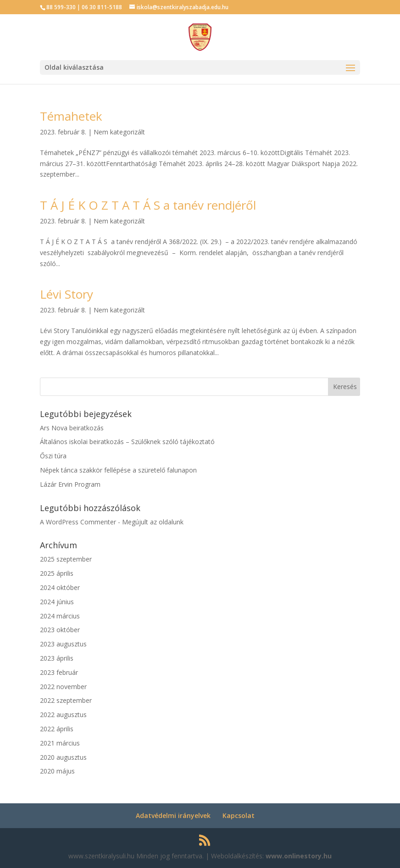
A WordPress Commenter (78, 522)
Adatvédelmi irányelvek (173, 815)
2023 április (57, 658)
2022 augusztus (63, 715)
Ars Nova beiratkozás (72, 428)
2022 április (57, 729)
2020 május (57, 771)
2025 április (57, 573)
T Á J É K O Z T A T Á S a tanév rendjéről (148, 205)
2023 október (60, 630)
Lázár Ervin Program (70, 484)
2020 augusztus (63, 757)
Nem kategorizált (119, 132)
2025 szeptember (66, 559)
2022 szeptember (66, 700)
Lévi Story (67, 294)
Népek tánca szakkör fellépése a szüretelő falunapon (118, 470)
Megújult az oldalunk (153, 522)
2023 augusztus (63, 644)
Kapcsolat (239, 815)
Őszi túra (53, 456)
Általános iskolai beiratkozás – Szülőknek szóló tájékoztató (127, 442)
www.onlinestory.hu (299, 856)
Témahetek (71, 116)
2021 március (60, 743)
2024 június (57, 602)
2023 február (59, 672)
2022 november (63, 687)
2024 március (60, 616)
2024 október (60, 587)
